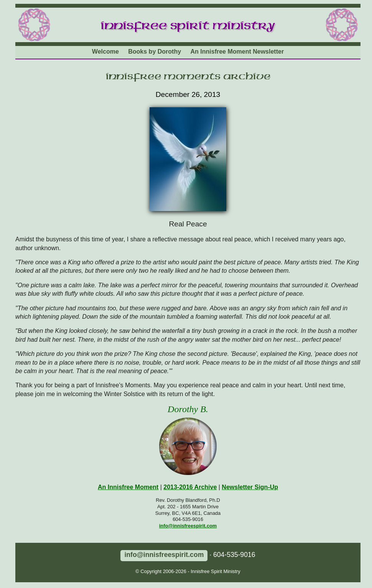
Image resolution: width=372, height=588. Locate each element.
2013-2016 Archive (190, 487)
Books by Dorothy (155, 52)
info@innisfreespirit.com (188, 526)
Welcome (105, 52)
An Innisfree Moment (128, 487)
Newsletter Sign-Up (250, 487)
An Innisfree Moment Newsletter (237, 52)
